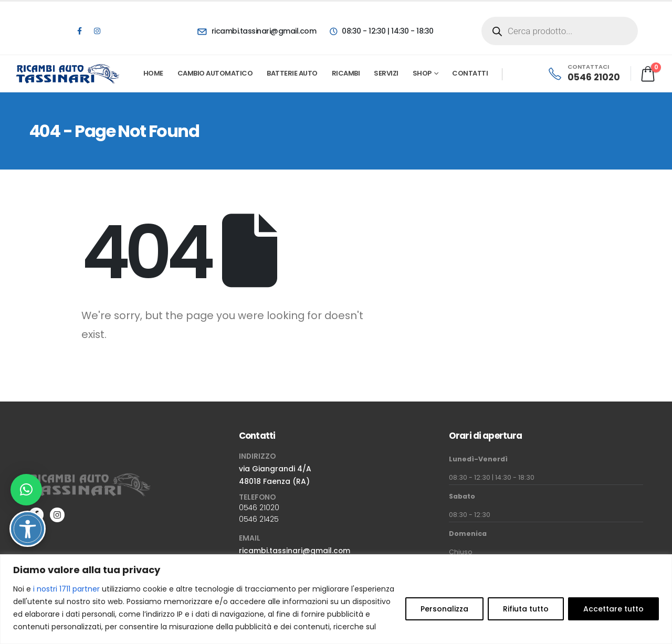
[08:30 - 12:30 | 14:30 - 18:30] (381, 31)
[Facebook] (79, 31)
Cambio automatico (215, 73)
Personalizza (444, 609)
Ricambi (346, 73)
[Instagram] (97, 31)
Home (153, 73)
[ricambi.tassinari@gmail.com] (257, 31)
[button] (26, 490)
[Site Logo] (68, 73)
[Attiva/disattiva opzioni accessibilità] (28, 529)
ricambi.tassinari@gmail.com (295, 551)
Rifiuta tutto (526, 609)
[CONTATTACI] (584, 73)
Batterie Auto (292, 73)
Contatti (470, 73)
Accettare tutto (613, 609)
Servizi (386, 73)
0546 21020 (259, 508)
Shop (422, 73)
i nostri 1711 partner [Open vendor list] (66, 589)
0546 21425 (259, 519)
